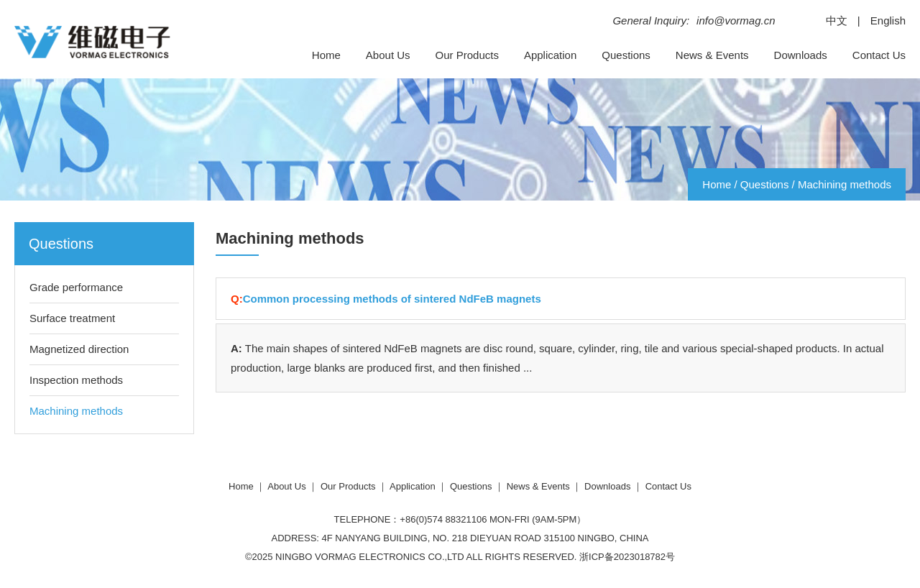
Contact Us (879, 55)
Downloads (801, 55)
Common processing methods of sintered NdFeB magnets (392, 299)
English (888, 20)
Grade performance (76, 287)
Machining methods (845, 184)
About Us (388, 55)
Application (550, 55)
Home (326, 55)
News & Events (712, 55)
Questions (626, 55)
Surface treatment (72, 318)
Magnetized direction (79, 349)
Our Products (467, 55)
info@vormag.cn (736, 20)
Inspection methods (76, 380)
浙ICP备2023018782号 (627, 557)
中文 (837, 20)
